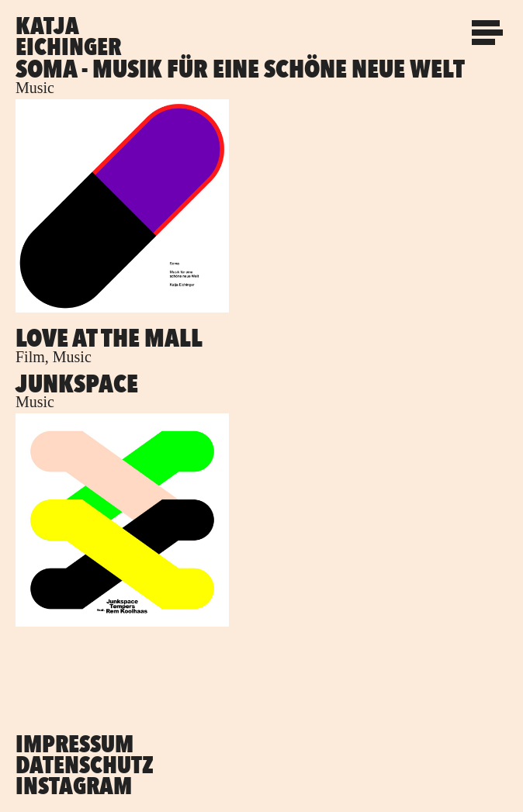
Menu (488, 26)
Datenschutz (85, 765)
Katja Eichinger (68, 36)
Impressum (74, 744)
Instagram (74, 786)
